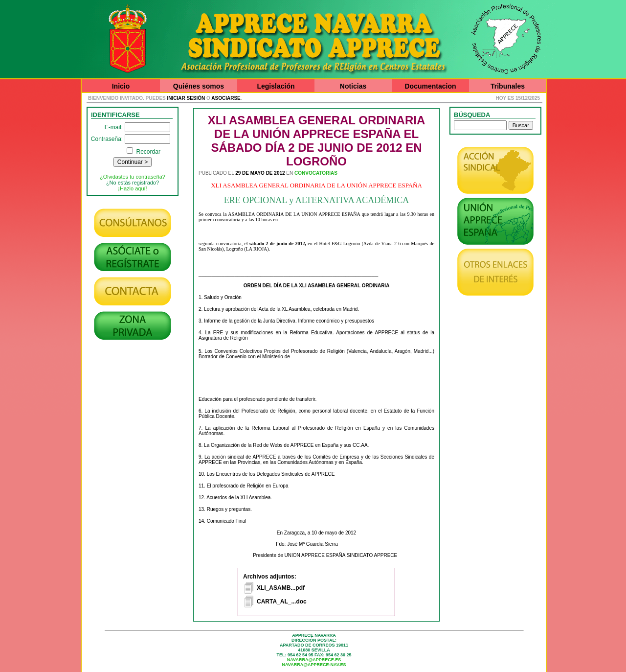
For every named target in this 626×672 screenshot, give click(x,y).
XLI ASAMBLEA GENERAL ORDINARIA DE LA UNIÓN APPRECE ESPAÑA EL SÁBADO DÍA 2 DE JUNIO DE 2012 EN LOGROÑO (316, 141)
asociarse (226, 98)
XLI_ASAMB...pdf (281, 588)
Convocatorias (316, 173)
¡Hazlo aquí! (132, 188)
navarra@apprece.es (314, 660)
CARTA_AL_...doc (282, 602)
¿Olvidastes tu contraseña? (133, 177)
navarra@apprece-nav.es (314, 665)
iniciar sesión (186, 98)
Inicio (121, 86)
